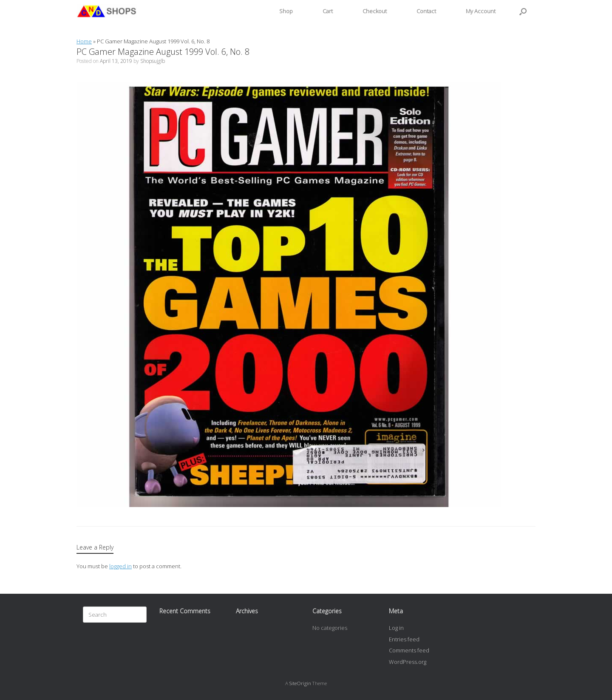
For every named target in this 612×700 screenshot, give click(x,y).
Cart (328, 11)
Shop (286, 11)
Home (84, 41)
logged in (120, 566)
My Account (481, 11)
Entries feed (404, 639)
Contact (426, 11)
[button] (523, 11)
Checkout (375, 11)
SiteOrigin (300, 683)
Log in (396, 628)
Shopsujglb (153, 61)
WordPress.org (408, 662)
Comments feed (409, 650)
